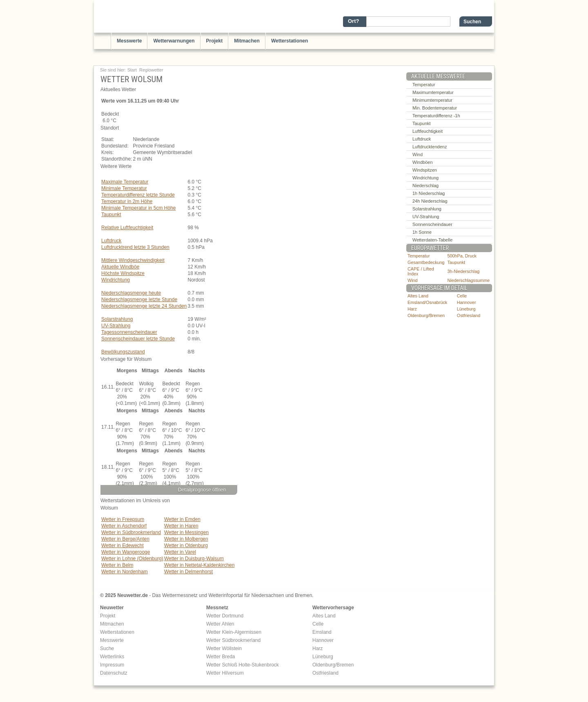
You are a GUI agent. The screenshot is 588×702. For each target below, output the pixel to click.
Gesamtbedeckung (426, 262)
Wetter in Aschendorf (124, 526)
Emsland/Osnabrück (427, 302)
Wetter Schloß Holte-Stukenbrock (243, 665)
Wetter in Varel (180, 552)
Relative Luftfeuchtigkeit (127, 228)
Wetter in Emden (182, 519)
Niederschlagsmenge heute (131, 293)
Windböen (423, 162)
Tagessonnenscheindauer (129, 332)
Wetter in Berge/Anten (125, 539)
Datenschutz (114, 673)
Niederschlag (425, 186)
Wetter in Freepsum (123, 519)
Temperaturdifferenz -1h (436, 116)
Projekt (215, 41)
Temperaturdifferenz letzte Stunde (138, 195)
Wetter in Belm (117, 565)
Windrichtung (116, 280)
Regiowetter (151, 70)
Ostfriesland (469, 315)
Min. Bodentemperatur (435, 108)
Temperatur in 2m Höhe (127, 201)
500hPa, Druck (462, 256)
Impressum (112, 665)
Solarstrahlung (117, 319)
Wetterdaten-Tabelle (432, 240)
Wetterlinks (112, 657)
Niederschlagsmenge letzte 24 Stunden (144, 306)
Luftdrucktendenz (430, 147)
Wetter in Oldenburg (186, 546)
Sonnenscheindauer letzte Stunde (138, 339)
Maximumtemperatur (433, 92)
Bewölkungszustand (123, 352)
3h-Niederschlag (464, 271)
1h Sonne (422, 232)
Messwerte (129, 41)
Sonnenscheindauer (432, 224)
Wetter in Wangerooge (126, 552)
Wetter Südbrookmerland (233, 640)
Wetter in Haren (181, 526)
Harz (412, 309)
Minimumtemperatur (432, 100)
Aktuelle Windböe (120, 267)
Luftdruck (111, 241)
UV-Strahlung (116, 326)
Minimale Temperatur (124, 188)
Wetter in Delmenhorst (188, 572)
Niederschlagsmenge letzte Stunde (139, 300)
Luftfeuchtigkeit (428, 131)
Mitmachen (247, 41)
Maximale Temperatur (125, 182)
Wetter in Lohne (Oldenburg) (132, 559)
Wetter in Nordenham (125, 572)
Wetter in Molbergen (186, 539)
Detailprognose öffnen (202, 490)
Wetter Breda (220, 657)
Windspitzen (425, 170)
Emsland (322, 632)
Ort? (353, 21)
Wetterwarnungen (174, 41)
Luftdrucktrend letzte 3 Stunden (135, 247)
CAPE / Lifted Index (421, 271)
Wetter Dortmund (225, 616)
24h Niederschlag (430, 201)
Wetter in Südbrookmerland (131, 532)
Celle (462, 296)
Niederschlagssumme (469, 280)
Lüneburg (466, 309)
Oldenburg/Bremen (426, 315)
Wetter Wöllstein (224, 648)
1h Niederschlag (429, 193)
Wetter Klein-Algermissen (234, 632)
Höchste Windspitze (123, 273)
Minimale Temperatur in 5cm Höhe (139, 208)
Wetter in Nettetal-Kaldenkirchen (199, 565)
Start (132, 70)
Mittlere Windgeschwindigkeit (133, 260)
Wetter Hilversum (225, 673)
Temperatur (424, 85)
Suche (107, 648)
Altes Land (418, 296)
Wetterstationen (290, 41)
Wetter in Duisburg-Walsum (194, 559)
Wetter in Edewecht (122, 546)
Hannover (467, 302)
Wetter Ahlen (220, 624)
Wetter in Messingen (186, 532)
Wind (418, 154)
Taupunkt (111, 215)
